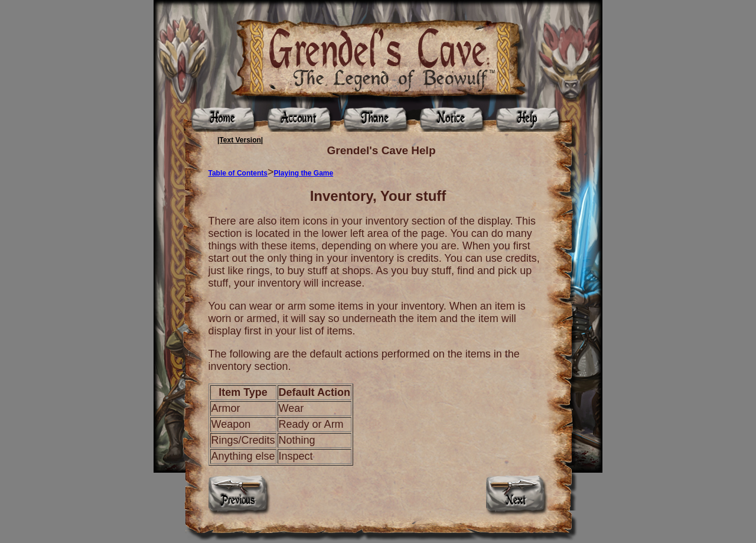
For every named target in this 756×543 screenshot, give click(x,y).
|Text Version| (240, 140)
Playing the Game (303, 173)
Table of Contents (238, 173)
